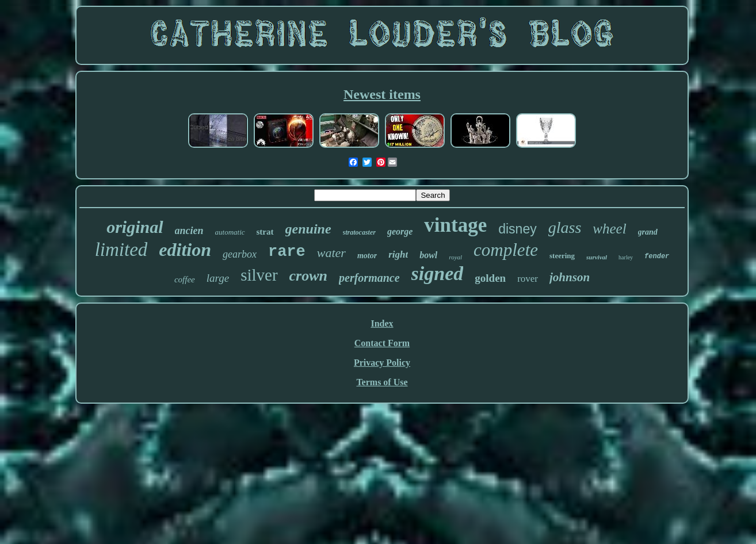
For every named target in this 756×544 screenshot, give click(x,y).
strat (265, 232)
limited (121, 250)
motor (367, 256)
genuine (308, 229)
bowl (428, 255)
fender (657, 256)
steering (562, 256)
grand (648, 232)
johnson (570, 277)
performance (369, 278)
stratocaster (359, 232)
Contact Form (382, 343)
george (400, 231)
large (218, 278)
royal (455, 257)
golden (490, 278)
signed (438, 273)
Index (382, 323)
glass (565, 227)
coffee (185, 279)
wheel (609, 229)
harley (626, 257)
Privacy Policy (382, 363)
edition (185, 250)
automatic (230, 232)
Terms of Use (382, 382)
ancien (189, 231)
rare (287, 252)
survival (597, 257)
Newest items (382, 94)
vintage (455, 225)
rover (528, 279)
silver (259, 275)
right (398, 254)
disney (517, 229)
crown (308, 276)
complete (506, 250)
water (331, 253)
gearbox (240, 254)
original (135, 227)
